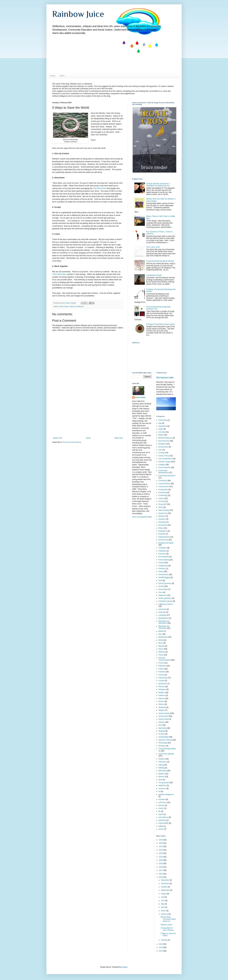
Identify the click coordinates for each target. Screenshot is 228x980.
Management (164, 618)
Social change (64, 306)
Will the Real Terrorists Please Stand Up (168, 919)
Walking (162, 768)
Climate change (165, 462)
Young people (164, 783)
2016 (161, 874)
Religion (162, 693)
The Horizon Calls (165, 378)
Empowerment (164, 537)
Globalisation (164, 575)
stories (161, 829)
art (160, 791)
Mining (161, 640)
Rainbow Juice (78, 14)
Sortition (162, 722)
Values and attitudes (77, 306)
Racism (161, 687)
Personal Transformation (164, 659)
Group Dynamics (165, 583)
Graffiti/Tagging (164, 577)
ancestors (162, 789)
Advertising (163, 420)
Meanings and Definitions (164, 627)
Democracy (163, 513)
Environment (163, 540)
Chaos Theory (164, 456)
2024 (161, 846)
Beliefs (161, 435)
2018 (161, 867)
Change (162, 453)
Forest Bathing (164, 560)
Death (161, 507)
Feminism (162, 554)
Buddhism (162, 444)
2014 (161, 944)
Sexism (161, 701)
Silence (161, 704)
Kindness (162, 612)
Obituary (162, 652)
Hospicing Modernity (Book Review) (160, 261)
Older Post (119, 438)
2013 (161, 947)
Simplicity (162, 707)
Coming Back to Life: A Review (167, 929)
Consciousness (164, 484)
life (160, 811)
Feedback (162, 551)
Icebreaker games (165, 601)
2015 (161, 877)
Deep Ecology (164, 510)
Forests (161, 563)
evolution (162, 799)
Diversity (162, 522)
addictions (162, 785)
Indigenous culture (166, 604)
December (165, 880)
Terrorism (162, 746)
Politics (161, 669)
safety (161, 826)
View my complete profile (142, 517)
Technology (163, 743)
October (164, 887)
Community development (164, 472)
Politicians (162, 666)
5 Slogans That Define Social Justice (160, 324)
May (163, 904)
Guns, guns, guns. (153, 247)
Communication (165, 467)
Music (161, 643)
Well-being (163, 771)
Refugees (162, 689)
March (164, 911)
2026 (161, 840)
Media (161, 631)
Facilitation (163, 548)
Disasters (162, 519)
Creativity (162, 492)
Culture (161, 498)
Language (162, 615)
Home (53, 76)
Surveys (162, 734)
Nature (161, 649)
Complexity (163, 481)
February (165, 914)
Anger (161, 429)
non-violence (163, 817)
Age (160, 423)
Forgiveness (163, 566)
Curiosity (162, 501)
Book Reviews (164, 441)
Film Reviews (164, 557)
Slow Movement (100, 188)
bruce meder (140, 397)
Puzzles (162, 681)
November (165, 884)
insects (161, 808)
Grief (160, 581)
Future (161, 571)
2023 (161, 850)
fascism (161, 805)
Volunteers (163, 762)
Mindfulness (163, 637)
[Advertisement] (88, 415)
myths (161, 814)
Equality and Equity (166, 543)
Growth (161, 586)
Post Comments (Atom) (72, 442)
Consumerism (164, 487)
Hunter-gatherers (165, 598)
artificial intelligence (166, 794)
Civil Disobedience (166, 459)
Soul (160, 725)
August (164, 894)
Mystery (162, 646)
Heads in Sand (166, 925)
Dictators (162, 516)
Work (161, 780)
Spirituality (162, 728)
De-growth (162, 504)
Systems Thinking (165, 740)
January (164, 940)
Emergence (163, 531)
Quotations (163, 684)
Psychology (163, 678)
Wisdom (162, 774)
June (163, 901)
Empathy (162, 534)
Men (160, 634)
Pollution (162, 672)
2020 (161, 860)
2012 (161, 951)
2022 (161, 853)
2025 (161, 843)
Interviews (162, 609)
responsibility (164, 823)
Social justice (164, 716)
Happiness (163, 595)
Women (161, 777)
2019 (161, 863)
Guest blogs (163, 589)
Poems (161, 663)
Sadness (162, 695)
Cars (160, 450)
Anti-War (162, 432)
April (163, 907)
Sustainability (164, 737)
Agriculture (163, 426)
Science (162, 698)
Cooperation (163, 490)
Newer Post (57, 438)
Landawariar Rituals (154, 275)
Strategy (162, 731)
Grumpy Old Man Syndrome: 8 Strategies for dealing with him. (158, 185)
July (163, 897)
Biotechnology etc (165, 438)
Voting (161, 765)
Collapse (162, 465)
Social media (164, 719)
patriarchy (162, 820)
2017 (161, 870)
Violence (162, 759)
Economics (163, 525)
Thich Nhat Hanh (59, 274)
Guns (161, 592)
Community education (167, 476)
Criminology (163, 495)
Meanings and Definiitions (164, 622)
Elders (161, 528)
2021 (161, 857)
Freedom (162, 569)
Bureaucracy (163, 447)
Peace (161, 655)
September (165, 890)
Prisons (161, 675)
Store (62, 76)
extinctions (163, 802)
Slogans (162, 710)
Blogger (124, 967)
